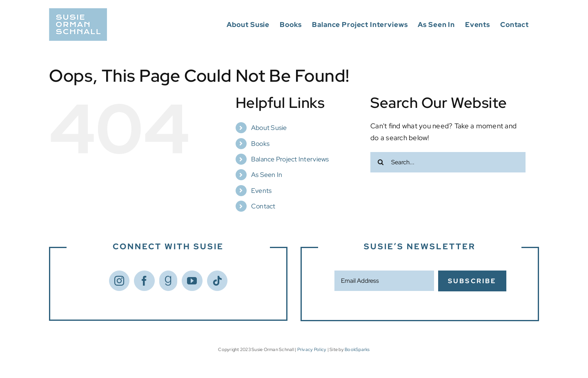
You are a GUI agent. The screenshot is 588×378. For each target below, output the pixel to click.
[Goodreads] (168, 281)
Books (260, 144)
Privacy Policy (312, 349)
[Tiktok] (217, 281)
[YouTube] (192, 281)
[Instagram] (119, 281)
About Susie (269, 128)
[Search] (381, 162)
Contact (263, 206)
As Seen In (267, 175)
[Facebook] (144, 281)
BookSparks (357, 349)
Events (262, 191)
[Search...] (448, 162)
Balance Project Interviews (290, 159)
